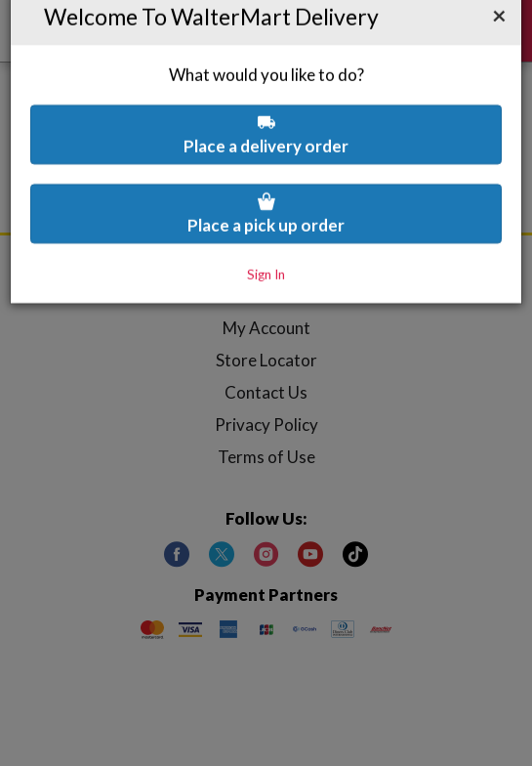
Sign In (266, 224)
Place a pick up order (266, 163)
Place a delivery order (266, 84)
